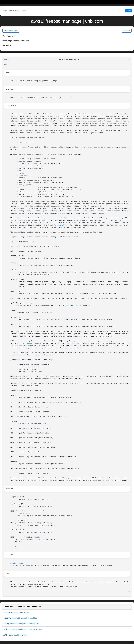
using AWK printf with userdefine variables (20, 618)
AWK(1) (7, 60)
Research (127, 31)
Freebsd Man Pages (11, 31)
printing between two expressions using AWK (21, 624)
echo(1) (37, 537)
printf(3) (62, 225)
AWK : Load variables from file (15, 635)
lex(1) (13, 563)
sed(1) (20, 563)
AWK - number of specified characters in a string (23, 629)
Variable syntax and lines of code (16, 612)
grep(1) (29, 343)
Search (129, 11)
